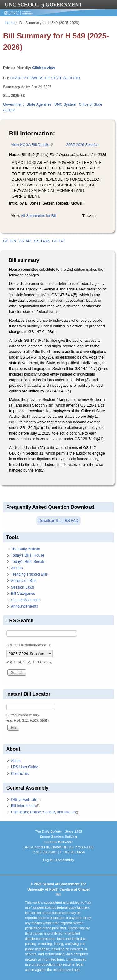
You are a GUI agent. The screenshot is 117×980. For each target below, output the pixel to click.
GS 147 (58, 241)
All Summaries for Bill (39, 216)
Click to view (44, 68)
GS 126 (10, 241)
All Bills (17, 568)
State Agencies (39, 104)
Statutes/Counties (26, 600)
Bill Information (25, 806)
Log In (48, 860)
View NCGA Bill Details (32, 145)
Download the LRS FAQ (58, 521)
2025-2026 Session (82, 145)
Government (13, 104)
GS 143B (42, 241)
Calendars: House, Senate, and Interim (45, 812)
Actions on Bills (24, 581)
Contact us (20, 774)
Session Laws (22, 587)
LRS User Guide (24, 767)
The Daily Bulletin (25, 549)
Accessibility (65, 860)
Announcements (24, 606)
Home (10, 23)
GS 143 (25, 241)
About (16, 761)
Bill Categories (23, 594)
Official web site (26, 800)
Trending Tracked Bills (29, 574)
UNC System (65, 104)
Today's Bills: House (28, 555)
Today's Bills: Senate (28, 562)
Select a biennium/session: (29, 645)
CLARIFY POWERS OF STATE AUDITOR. (46, 78)
